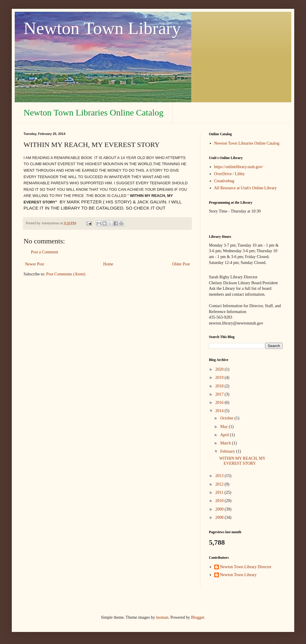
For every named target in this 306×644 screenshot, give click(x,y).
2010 (220, 501)
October (227, 418)
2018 (220, 386)
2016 (220, 403)
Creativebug (224, 181)
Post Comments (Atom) (66, 274)
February (228, 451)
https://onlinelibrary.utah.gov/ (239, 167)
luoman (162, 617)
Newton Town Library (102, 28)
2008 (220, 517)
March (226, 443)
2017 (220, 394)
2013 (220, 476)
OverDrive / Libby (229, 174)
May (224, 427)
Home (108, 264)
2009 (220, 509)
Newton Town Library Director (246, 567)
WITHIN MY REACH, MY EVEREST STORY (242, 461)
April (225, 435)
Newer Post (35, 264)
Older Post (181, 264)
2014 (220, 411)
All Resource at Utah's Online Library (246, 188)
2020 (220, 369)
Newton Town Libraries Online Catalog (94, 112)
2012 (220, 484)
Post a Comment (45, 252)
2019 (220, 378)
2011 (220, 492)
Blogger (197, 617)
